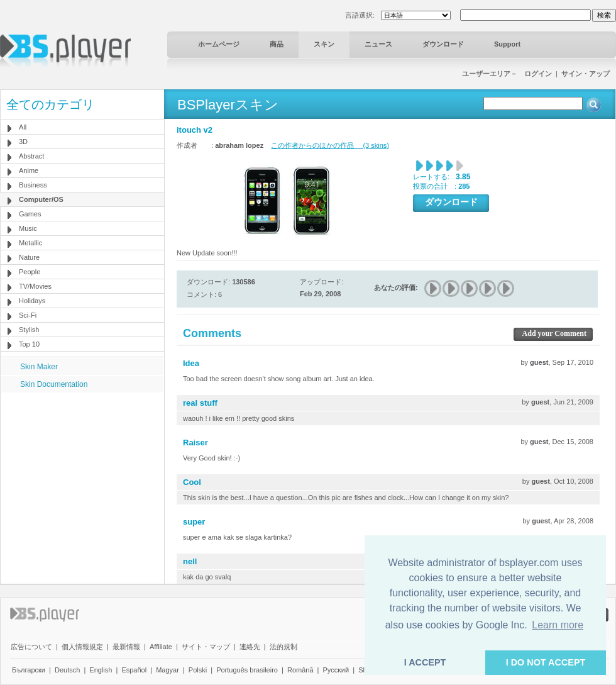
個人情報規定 (82, 647)
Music (28, 228)
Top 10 (29, 344)
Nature (29, 257)
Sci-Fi (28, 315)
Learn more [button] (558, 625)
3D (23, 142)
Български (29, 670)
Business (33, 185)
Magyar (168, 670)
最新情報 (126, 647)
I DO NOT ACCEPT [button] (546, 662)
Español (134, 670)
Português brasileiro (247, 670)
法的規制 (283, 647)
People (30, 272)
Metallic (30, 243)
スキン (324, 44)
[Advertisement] (82, 471)
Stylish (29, 330)
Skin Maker (39, 367)
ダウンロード (443, 44)
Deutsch (67, 670)
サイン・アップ (586, 74)
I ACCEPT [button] (425, 662)
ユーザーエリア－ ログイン (507, 74)
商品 (277, 44)
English (101, 670)
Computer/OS (41, 199)
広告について (31, 647)
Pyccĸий (336, 670)
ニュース (378, 44)
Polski (198, 670)
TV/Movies (35, 286)
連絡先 (250, 647)
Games (30, 214)
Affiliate (161, 647)
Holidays (32, 301)
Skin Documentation (54, 384)
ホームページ (219, 44)
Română (300, 670)
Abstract (31, 156)
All (23, 127)
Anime (29, 170)
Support (507, 44)
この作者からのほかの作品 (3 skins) (330, 145)
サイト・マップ (206, 647)
